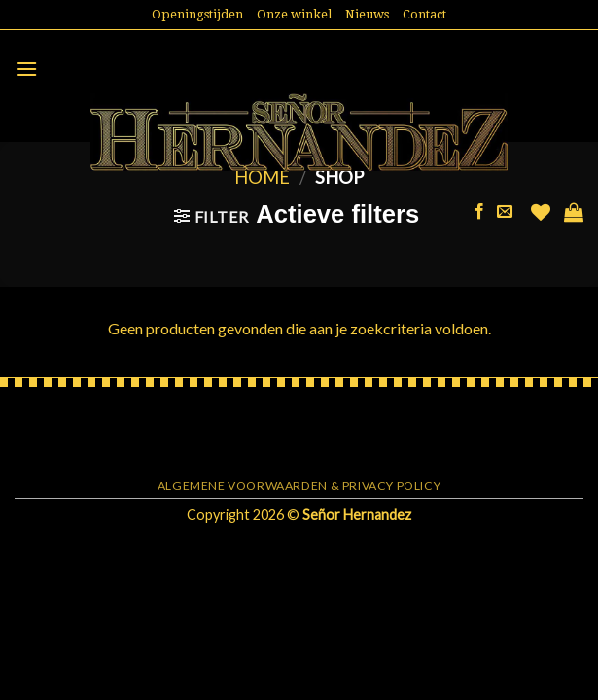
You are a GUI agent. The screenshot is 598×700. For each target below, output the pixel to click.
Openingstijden (197, 14)
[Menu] (26, 69)
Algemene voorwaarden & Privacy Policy (299, 486)
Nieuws (367, 14)
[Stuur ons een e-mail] (505, 212)
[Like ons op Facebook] (479, 212)
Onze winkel (294, 14)
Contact (424, 14)
